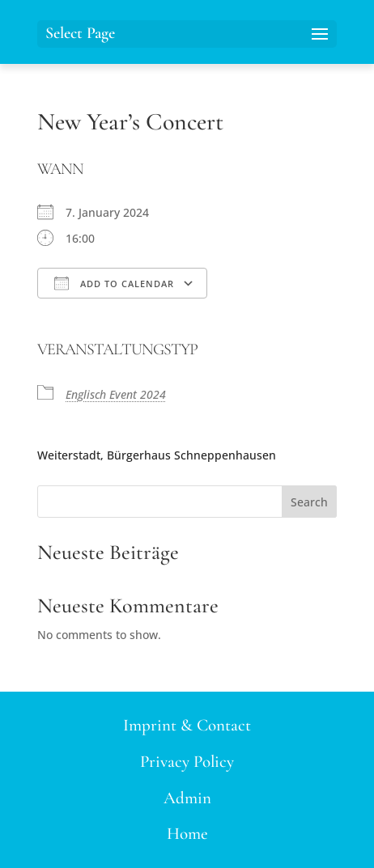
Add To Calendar (114, 283)
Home (187, 834)
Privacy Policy (187, 762)
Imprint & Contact (187, 725)
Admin (187, 798)
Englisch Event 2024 (116, 394)
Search (309, 502)
